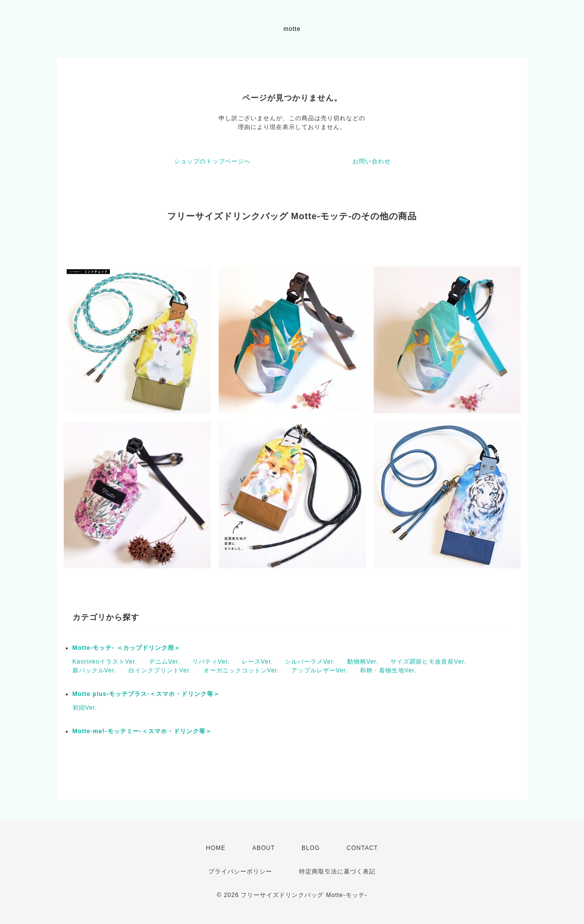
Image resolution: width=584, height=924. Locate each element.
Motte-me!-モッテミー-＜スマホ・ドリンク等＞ (142, 731)
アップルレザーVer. (320, 670)
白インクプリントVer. (160, 670)
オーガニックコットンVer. (241, 670)
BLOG (311, 848)
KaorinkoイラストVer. (105, 662)
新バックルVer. (95, 670)
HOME (216, 848)
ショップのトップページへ (212, 161)
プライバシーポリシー (240, 872)
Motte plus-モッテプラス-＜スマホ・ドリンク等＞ (146, 694)
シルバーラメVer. (310, 662)
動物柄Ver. (363, 662)
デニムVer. (165, 662)
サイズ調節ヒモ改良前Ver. (428, 662)
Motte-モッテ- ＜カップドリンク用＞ (127, 648)
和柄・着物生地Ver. (388, 670)
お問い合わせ (372, 161)
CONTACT (362, 848)
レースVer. (257, 662)
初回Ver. (85, 708)
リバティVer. (211, 662)
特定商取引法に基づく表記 (337, 872)
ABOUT (263, 848)
